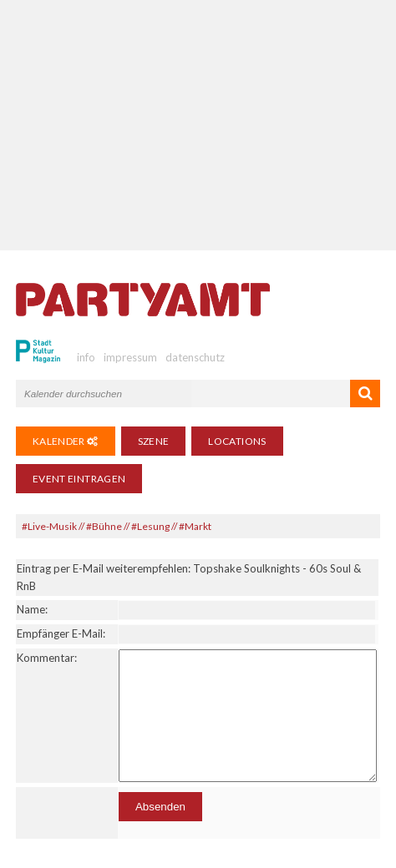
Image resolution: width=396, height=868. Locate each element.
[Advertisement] (198, 125)
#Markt (195, 526)
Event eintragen (79, 479)
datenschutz (195, 357)
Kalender (66, 441)
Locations (237, 441)
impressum (130, 357)
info (86, 357)
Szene (154, 441)
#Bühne (104, 526)
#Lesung (150, 526)
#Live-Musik (49, 526)
